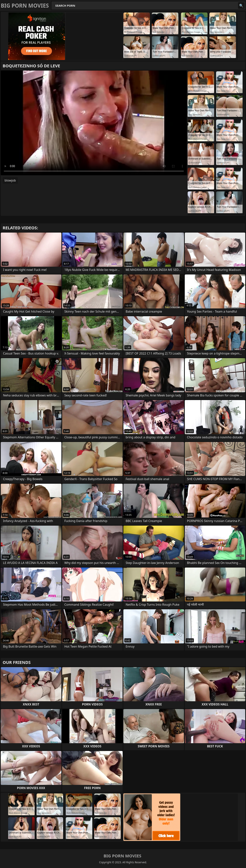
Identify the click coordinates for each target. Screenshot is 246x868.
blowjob (10, 180)
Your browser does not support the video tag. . (94, 123)
